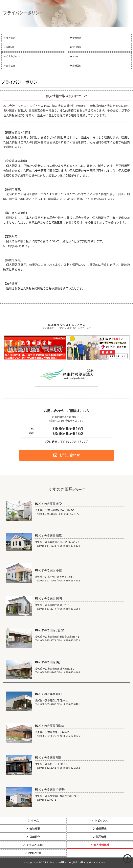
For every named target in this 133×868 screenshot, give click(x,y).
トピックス (101, 821)
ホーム (35, 821)
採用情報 (76, 47)
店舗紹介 (9, 47)
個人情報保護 (101, 845)
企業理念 (76, 38)
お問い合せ (35, 853)
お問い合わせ (67, 455)
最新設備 (76, 66)
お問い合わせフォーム (19, 246)
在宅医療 (9, 66)
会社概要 (9, 38)
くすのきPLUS (12, 57)
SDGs (74, 57)
